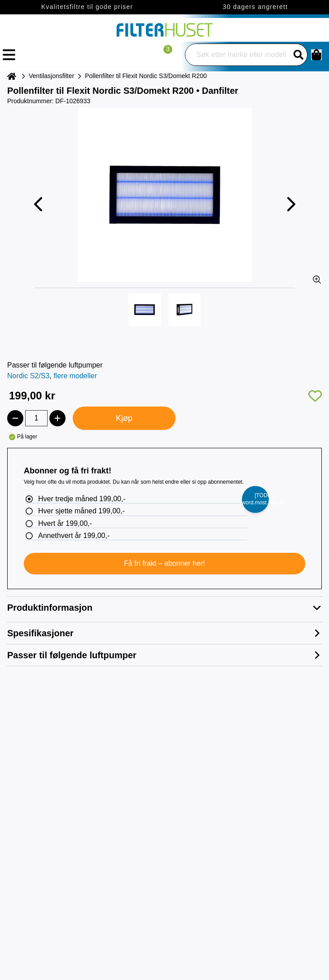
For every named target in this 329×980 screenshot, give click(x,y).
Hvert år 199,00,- (65, 523)
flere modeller (75, 376)
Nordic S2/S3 (28, 376)
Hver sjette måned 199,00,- (81, 511)
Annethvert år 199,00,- (74, 536)
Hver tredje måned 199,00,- (82, 499)
